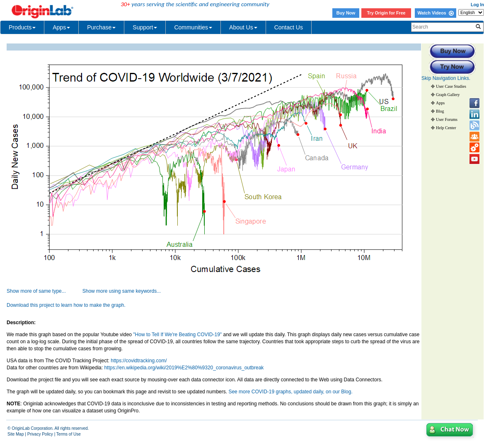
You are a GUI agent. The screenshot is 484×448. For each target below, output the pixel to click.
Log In (477, 5)
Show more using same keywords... (122, 291)
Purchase (101, 27)
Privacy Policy (40, 434)
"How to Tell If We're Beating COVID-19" (178, 335)
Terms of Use (69, 434)
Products (22, 27)
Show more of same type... (36, 291)
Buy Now (346, 13)
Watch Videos (435, 13)
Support (145, 27)
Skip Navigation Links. (446, 78)
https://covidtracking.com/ (139, 361)
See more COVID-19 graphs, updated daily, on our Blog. (290, 392)
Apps (61, 27)
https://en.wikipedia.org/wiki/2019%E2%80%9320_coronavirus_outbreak (184, 368)
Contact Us (289, 27)
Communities (193, 27)
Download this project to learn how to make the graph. (66, 305)
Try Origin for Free (386, 13)
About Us (243, 27)
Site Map (16, 434)
